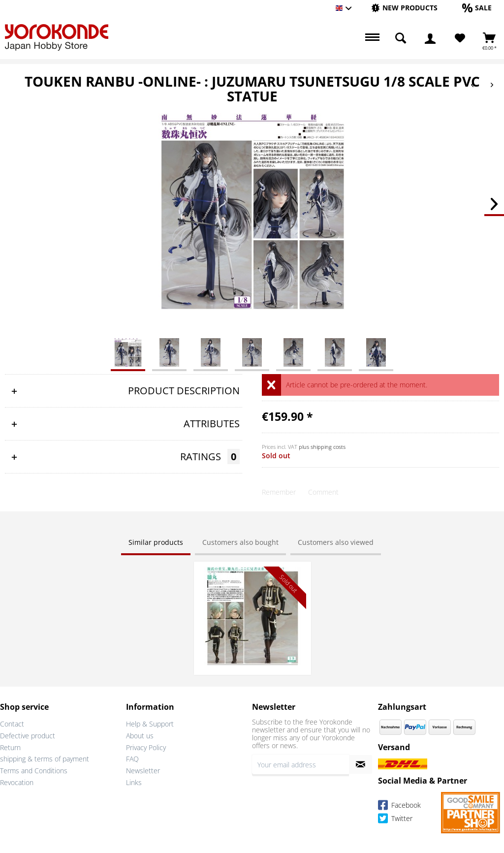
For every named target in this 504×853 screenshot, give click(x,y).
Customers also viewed (336, 542)
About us (140, 736)
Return (10, 747)
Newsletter (143, 771)
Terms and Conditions (34, 771)
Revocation (17, 782)
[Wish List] (460, 38)
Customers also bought (240, 542)
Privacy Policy (146, 747)
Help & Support (150, 724)
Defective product (28, 736)
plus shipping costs (322, 447)
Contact (12, 724)
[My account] (430, 38)
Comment (323, 492)
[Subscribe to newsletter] (361, 764)
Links (134, 782)
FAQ (132, 759)
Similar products (156, 542)
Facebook (399, 806)
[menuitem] (404, 8)
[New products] (404, 8)
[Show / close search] (401, 38)
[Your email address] (300, 764)
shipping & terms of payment (45, 759)
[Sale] (477, 8)
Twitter (395, 820)
